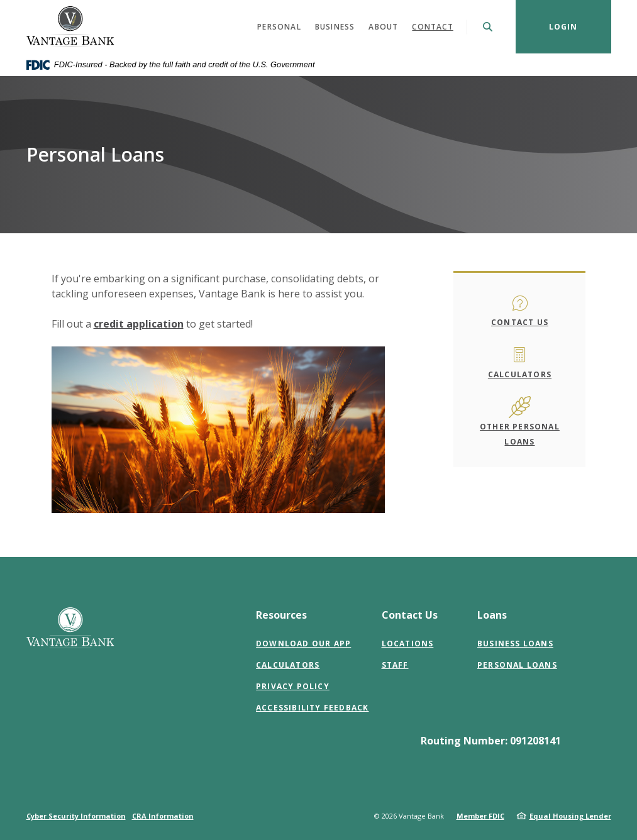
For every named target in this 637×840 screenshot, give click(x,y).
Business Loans (515, 644)
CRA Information (163, 816)
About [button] (383, 27)
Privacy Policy (293, 686)
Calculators (520, 374)
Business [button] (335, 27)
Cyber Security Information (76, 816)
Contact (432, 27)
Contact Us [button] (410, 615)
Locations (408, 644)
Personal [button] (279, 27)
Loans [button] (492, 615)
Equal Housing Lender (570, 816)
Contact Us (520, 322)
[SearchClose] (488, 27)
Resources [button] (281, 615)
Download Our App (303, 644)
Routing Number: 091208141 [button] (491, 741)
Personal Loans (517, 665)
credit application (139, 324)
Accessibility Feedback (312, 708)
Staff (395, 665)
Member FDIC (480, 816)
